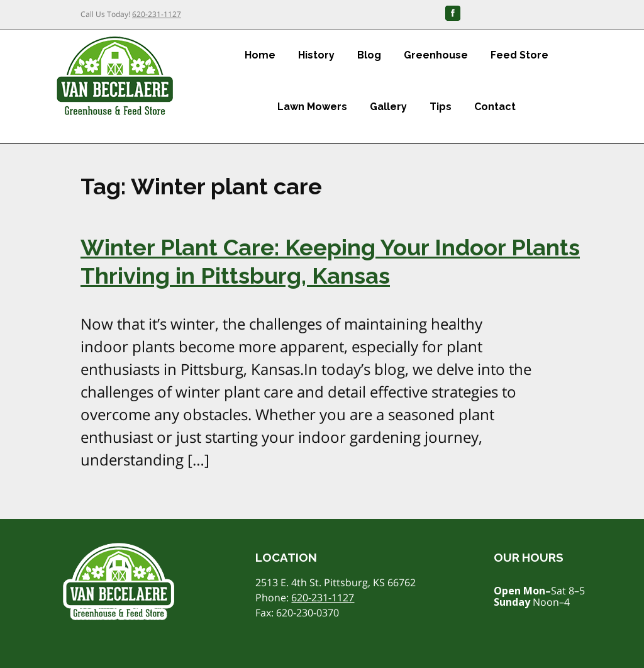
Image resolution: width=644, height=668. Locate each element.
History (316, 55)
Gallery (388, 107)
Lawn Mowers (312, 107)
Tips (441, 107)
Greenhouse (436, 55)
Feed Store (519, 55)
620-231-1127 (157, 14)
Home (260, 55)
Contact (495, 107)
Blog (369, 55)
